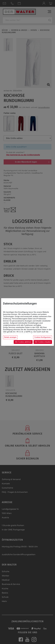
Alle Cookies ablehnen (23, 342)
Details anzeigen (10, 337)
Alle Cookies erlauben (43, 342)
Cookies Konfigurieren (43, 337)
